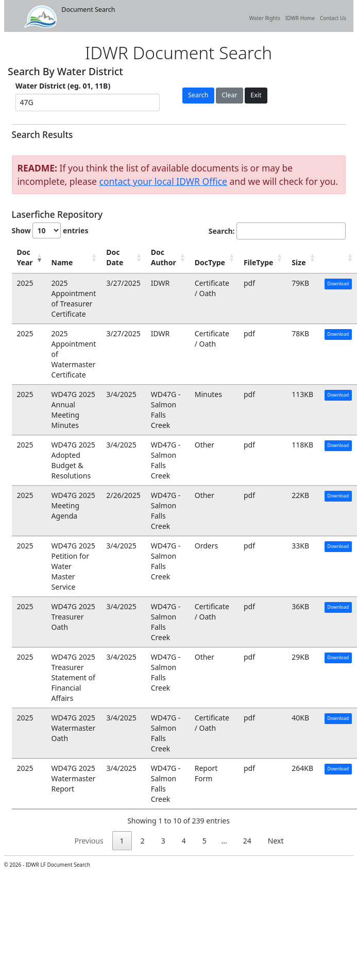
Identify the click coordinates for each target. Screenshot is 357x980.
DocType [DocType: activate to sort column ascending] (210, 262)
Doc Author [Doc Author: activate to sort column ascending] (164, 257)
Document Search (69, 17)
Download (338, 284)
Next (276, 841)
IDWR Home (300, 18)
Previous (89, 841)
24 (247, 841)
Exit (256, 95)
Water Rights (265, 18)
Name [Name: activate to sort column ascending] (62, 262)
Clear (229, 95)
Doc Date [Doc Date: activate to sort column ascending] (115, 257)
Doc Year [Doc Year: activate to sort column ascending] (25, 257)
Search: (277, 231)
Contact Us (333, 18)
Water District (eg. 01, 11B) (63, 86)
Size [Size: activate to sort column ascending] (299, 262)
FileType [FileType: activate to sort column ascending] (258, 262)
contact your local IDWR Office (163, 181)
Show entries (50, 230)
